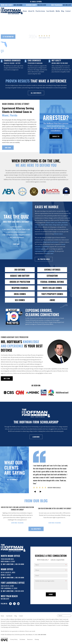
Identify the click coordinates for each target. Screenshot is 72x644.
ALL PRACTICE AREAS (44, 259)
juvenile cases (49, 254)
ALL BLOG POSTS (36, 529)
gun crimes (64, 225)
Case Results (50, 11)
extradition (46, 247)
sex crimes (58, 223)
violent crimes (50, 223)
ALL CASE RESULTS (36, 93)
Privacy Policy (14, 639)
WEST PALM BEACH (57, 5)
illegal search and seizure (51, 242)
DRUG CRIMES (20, 294)
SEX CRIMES (20, 300)
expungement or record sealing (45, 251)
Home (25, 11)
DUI (36, 227)
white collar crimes (47, 225)
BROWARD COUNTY (31, 5)
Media (58, 11)
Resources (30, 639)
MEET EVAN (7, 379)
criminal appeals (40, 249)
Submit (51, 594)
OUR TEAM (21, 37)
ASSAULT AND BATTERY (20, 276)
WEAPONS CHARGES (20, 288)
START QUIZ (16, 244)
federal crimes (58, 234)
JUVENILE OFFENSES (52, 270)
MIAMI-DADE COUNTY (7, 5)
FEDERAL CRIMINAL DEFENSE (52, 282)
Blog (63, 11)
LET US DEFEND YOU (8, 37)
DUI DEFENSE (20, 270)
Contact (68, 11)
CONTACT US (56, 136)
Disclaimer (22, 639)
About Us (31, 11)
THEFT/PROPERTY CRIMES (52, 294)
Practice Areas (40, 11)
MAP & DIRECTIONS (8, 564)
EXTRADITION (52, 276)
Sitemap (37, 639)
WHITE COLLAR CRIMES (52, 288)
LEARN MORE (36, 437)
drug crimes (57, 225)
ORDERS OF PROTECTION (20, 282)
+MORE (52, 300)
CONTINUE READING (17, 523)
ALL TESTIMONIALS (12, 480)
